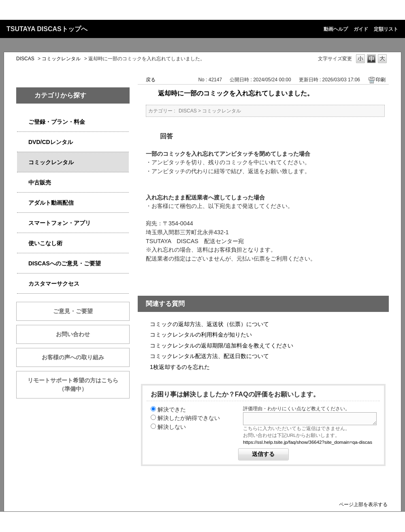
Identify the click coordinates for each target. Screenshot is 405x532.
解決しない (172, 427)
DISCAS (25, 59)
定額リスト (386, 29)
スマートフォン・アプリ (60, 223)
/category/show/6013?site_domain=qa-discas (23, 183)
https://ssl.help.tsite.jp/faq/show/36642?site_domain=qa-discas (308, 442)
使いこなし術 (45, 243)
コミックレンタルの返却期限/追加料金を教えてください (222, 345)
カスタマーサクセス (54, 284)
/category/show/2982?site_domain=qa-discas (23, 223)
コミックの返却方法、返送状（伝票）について (209, 324)
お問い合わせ (73, 334)
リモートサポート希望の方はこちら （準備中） (79, 385)
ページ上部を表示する (363, 504)
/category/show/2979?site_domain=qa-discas (23, 122)
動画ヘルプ (336, 29)
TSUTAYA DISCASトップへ (47, 29)
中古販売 (40, 182)
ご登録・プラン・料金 (57, 122)
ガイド (361, 29)
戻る (151, 80)
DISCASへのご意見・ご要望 (65, 263)
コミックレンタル (61, 59)
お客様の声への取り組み (73, 357)
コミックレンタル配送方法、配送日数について (209, 356)
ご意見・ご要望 (73, 311)
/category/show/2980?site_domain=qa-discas (23, 142)
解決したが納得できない (189, 418)
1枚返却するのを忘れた (180, 367)
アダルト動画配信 (51, 203)
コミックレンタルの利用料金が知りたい (201, 335)
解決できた (172, 409)
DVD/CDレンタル (51, 142)
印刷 (381, 80)
